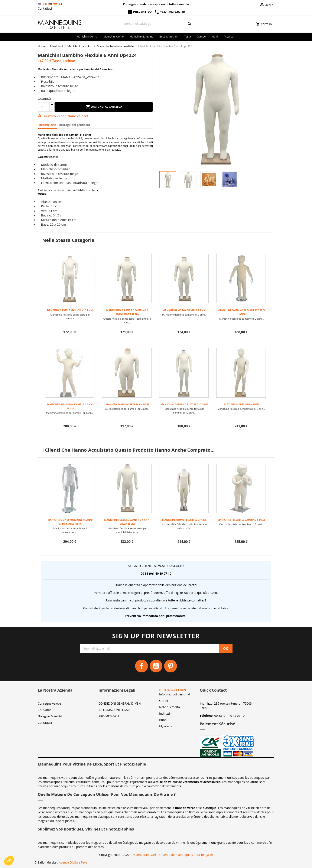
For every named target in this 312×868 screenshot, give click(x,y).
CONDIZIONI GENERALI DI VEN (120, 703)
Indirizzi (165, 713)
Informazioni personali (175, 694)
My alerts (166, 726)
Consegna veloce (49, 703)
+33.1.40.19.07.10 (169, 12)
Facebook (142, 666)
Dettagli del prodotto (74, 125)
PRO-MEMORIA (109, 716)
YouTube (156, 666)
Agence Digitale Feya (73, 862)
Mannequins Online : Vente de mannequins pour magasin (173, 855)
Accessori (230, 37)
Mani (215, 37)
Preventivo (140, 12)
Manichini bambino (141, 37)
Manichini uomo (114, 37)
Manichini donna (87, 37)
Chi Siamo (45, 710)
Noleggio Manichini (51, 716)
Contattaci (45, 8)
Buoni (163, 720)
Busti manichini (169, 37)
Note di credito (170, 707)
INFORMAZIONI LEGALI (114, 710)
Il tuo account (174, 690)
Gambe (201, 37)
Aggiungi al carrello (104, 107)
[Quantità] (44, 107)
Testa (187, 37)
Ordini (164, 701)
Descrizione (47, 125)
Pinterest (170, 666)
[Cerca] (158, 24)
